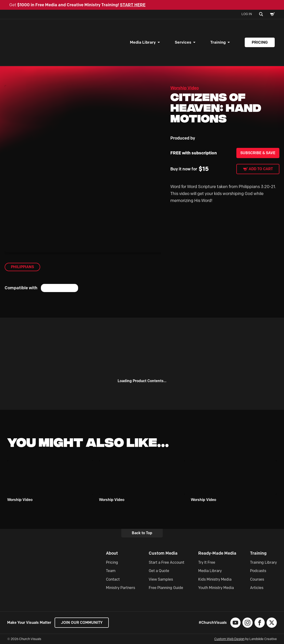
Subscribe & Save (258, 153)
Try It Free (207, 562)
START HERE (133, 5)
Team (111, 571)
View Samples (161, 579)
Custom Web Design (229, 639)
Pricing (260, 42)
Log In (247, 14)
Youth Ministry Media (216, 588)
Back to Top (142, 533)
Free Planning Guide (166, 588)
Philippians (22, 267)
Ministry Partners (121, 588)
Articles (257, 588)
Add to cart (261, 169)
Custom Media (163, 553)
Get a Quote (159, 571)
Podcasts (258, 571)
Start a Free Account (167, 562)
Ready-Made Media (217, 553)
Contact (113, 579)
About (112, 553)
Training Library (263, 562)
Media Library (143, 42)
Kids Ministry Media (215, 579)
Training (218, 42)
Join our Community (82, 623)
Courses (257, 579)
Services (183, 42)
